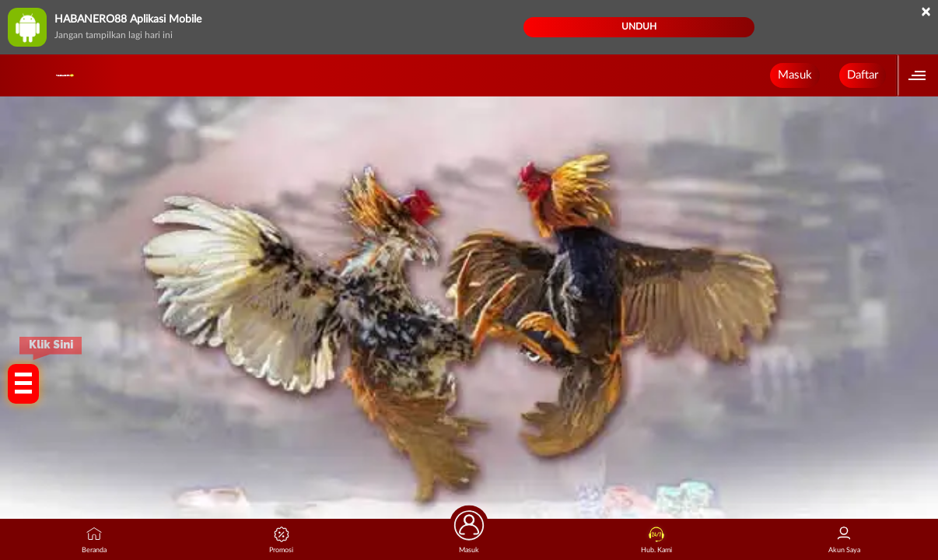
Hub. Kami (656, 540)
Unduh (639, 26)
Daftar (863, 75)
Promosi (281, 540)
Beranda (94, 540)
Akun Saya (844, 540)
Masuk (795, 75)
